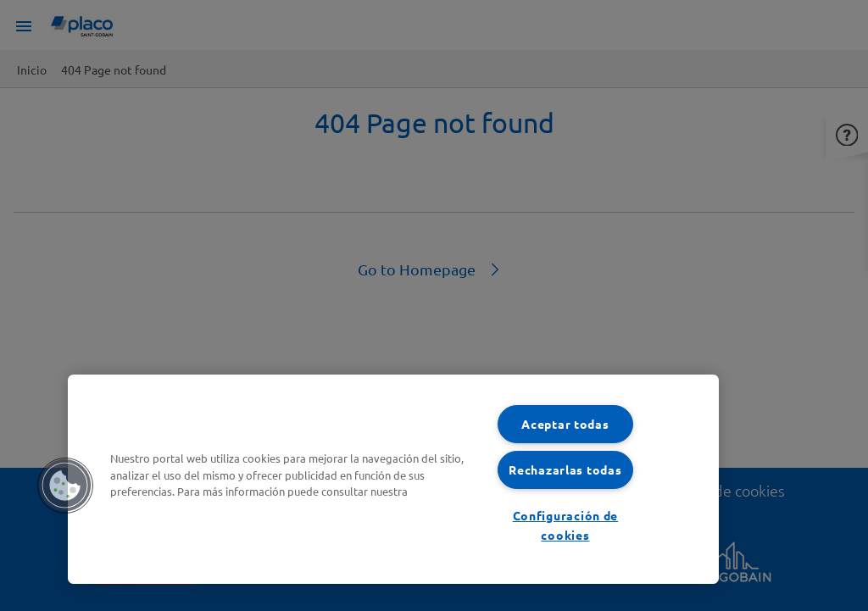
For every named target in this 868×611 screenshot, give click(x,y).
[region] (393, 479)
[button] (65, 486)
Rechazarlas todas (565, 469)
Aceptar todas (565, 424)
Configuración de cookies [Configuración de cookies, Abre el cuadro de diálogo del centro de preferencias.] (566, 525)
